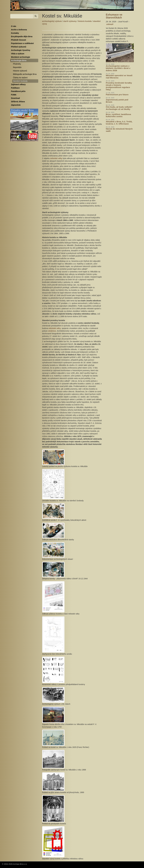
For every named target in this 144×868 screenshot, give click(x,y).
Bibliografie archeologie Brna (25, 74)
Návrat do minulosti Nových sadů (119, 130)
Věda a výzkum (18, 54)
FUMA (14, 95)
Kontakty (15, 33)
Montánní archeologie (21, 57)
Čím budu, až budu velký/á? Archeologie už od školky (119, 108)
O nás (14, 26)
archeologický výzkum (52, 21)
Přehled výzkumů (19, 47)
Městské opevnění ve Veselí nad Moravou (119, 77)
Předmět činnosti (19, 40)
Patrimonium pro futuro (117, 95)
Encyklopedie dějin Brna (22, 36)
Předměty (17, 64)
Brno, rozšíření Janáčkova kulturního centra (119, 115)
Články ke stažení (20, 78)
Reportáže (17, 67)
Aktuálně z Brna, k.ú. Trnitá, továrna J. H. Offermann (119, 123)
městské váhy (56, 158)
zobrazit (110, 24)
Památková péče (18, 91)
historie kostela (85, 21)
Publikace (15, 88)
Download (15, 98)
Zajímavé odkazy (18, 84)
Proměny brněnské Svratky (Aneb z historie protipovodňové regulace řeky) (119, 86)
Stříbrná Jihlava (18, 102)
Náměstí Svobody (20, 81)
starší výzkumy (70, 21)
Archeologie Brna (19, 60)
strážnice (52, 331)
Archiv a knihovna (19, 30)
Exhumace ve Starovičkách (114, 16)
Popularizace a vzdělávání (22, 43)
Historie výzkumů (20, 71)
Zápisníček (16, 105)
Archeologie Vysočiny (21, 50)
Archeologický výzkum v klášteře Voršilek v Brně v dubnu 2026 (118, 68)
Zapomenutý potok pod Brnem (117, 101)
